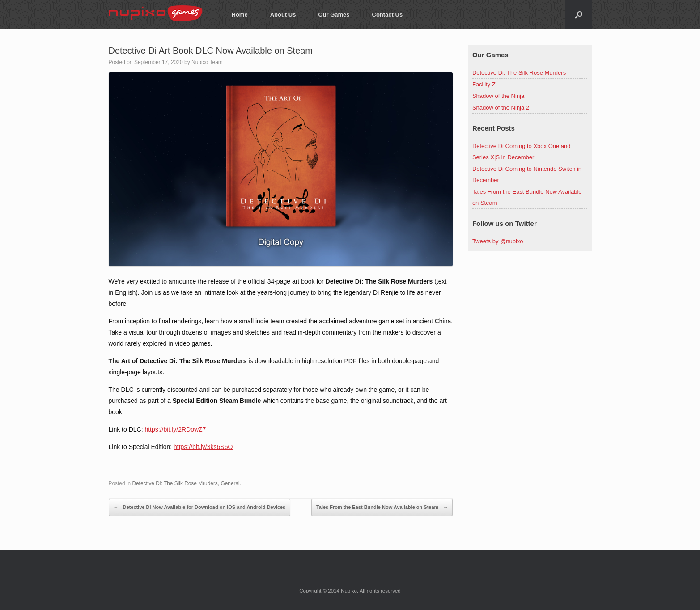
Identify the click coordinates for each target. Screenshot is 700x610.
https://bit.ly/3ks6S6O (203, 447)
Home (240, 15)
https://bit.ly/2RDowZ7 (175, 429)
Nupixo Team (207, 62)
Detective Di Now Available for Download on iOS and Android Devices (200, 507)
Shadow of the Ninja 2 (501, 108)
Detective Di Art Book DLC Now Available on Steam (211, 51)
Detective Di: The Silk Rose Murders (519, 73)
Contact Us (388, 15)
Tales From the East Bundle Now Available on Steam (382, 507)
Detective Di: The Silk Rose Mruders (175, 483)
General (230, 483)
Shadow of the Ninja (498, 96)
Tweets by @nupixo (498, 241)
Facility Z (484, 84)
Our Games (334, 15)
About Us (283, 15)
